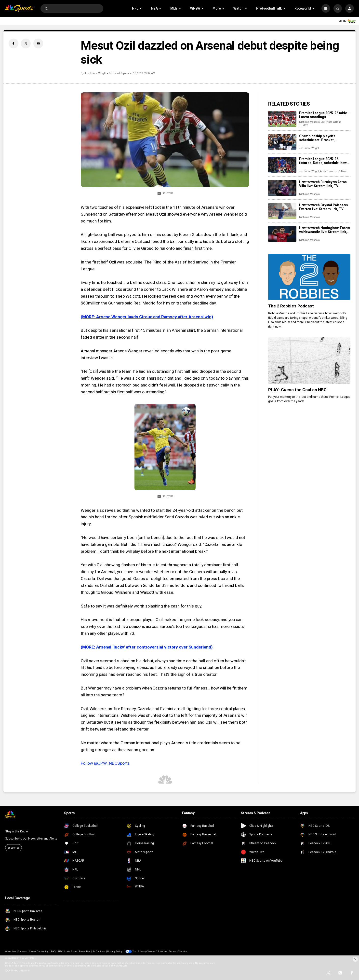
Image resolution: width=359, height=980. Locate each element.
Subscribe (13, 848)
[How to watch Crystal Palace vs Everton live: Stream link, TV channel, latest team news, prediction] (282, 211)
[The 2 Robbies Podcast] (309, 277)
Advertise (10, 951)
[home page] (20, 8)
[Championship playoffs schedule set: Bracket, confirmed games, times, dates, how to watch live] (282, 142)
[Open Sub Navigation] (141, 8)
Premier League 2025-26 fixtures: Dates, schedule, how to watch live (325, 161)
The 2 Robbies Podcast (291, 306)
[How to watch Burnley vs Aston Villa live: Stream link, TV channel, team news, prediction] (282, 188)
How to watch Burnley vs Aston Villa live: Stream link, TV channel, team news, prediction (324, 184)
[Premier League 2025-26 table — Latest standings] (282, 119)
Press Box (85, 951)
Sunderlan (198, 647)
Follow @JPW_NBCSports (105, 763)
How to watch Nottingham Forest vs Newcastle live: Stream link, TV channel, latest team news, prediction (325, 230)
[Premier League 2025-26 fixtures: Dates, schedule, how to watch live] (282, 165)
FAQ (53, 951)
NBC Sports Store (67, 951)
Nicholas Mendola (309, 122)
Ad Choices (99, 951)
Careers (22, 951)
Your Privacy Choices (144, 951)
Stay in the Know (16, 831)
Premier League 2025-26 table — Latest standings (325, 115)
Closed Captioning (39, 951)
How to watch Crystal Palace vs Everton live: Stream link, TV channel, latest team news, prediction (324, 207)
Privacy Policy (115, 951)
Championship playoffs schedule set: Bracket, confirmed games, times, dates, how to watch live (325, 138)
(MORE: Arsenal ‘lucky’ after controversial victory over (134, 647)
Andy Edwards (328, 171)
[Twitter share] (26, 43)
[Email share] (38, 43)
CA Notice (161, 951)
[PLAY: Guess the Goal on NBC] (309, 360)
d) (211, 647)
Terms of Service (178, 951)
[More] (326, 8)
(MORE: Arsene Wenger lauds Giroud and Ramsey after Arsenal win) (147, 317)
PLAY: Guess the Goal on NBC (297, 390)
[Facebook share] (13, 43)
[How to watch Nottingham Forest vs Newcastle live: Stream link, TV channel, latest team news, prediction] (282, 234)
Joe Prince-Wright (95, 73)
